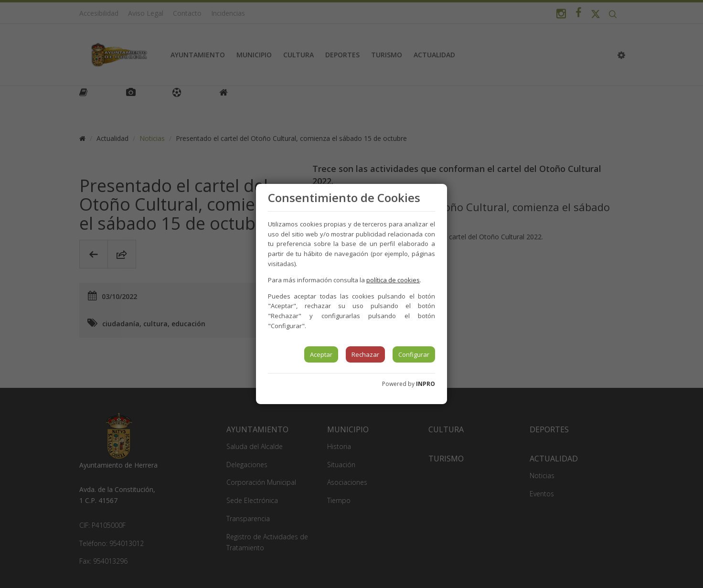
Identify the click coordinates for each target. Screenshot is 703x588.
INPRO (426, 384)
